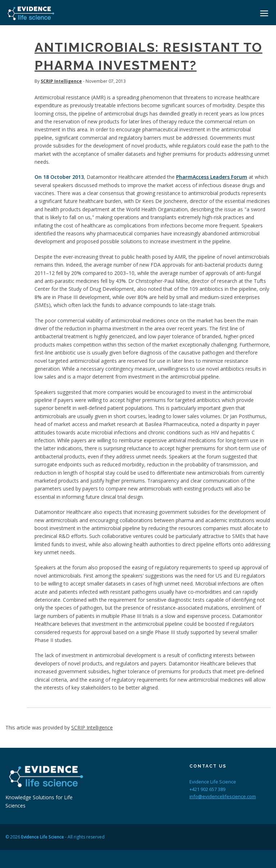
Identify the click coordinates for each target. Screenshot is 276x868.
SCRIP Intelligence (61, 81)
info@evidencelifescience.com (223, 796)
